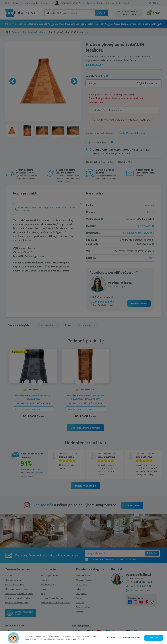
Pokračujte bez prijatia (131, 638)
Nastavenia (112, 638)
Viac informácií (78, 639)
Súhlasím (154, 638)
